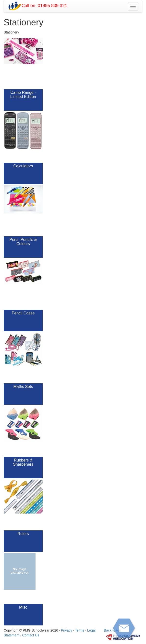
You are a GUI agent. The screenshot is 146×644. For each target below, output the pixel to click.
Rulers (23, 534)
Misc (23, 607)
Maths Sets (23, 387)
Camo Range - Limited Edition (23, 95)
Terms (80, 630)
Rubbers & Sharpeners (23, 462)
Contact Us (31, 635)
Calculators (23, 166)
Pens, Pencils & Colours (23, 242)
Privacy (67, 630)
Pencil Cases (23, 313)
